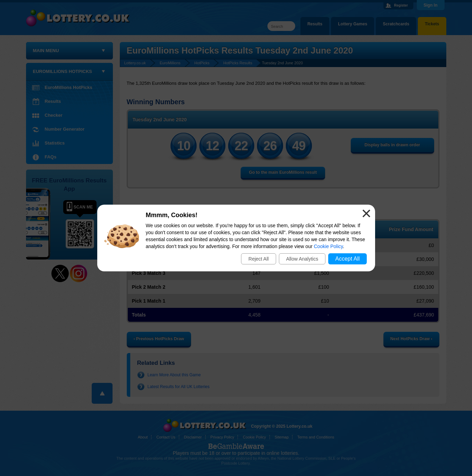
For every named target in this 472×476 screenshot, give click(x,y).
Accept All (347, 259)
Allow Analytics (302, 259)
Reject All (258, 259)
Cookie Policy (329, 246)
